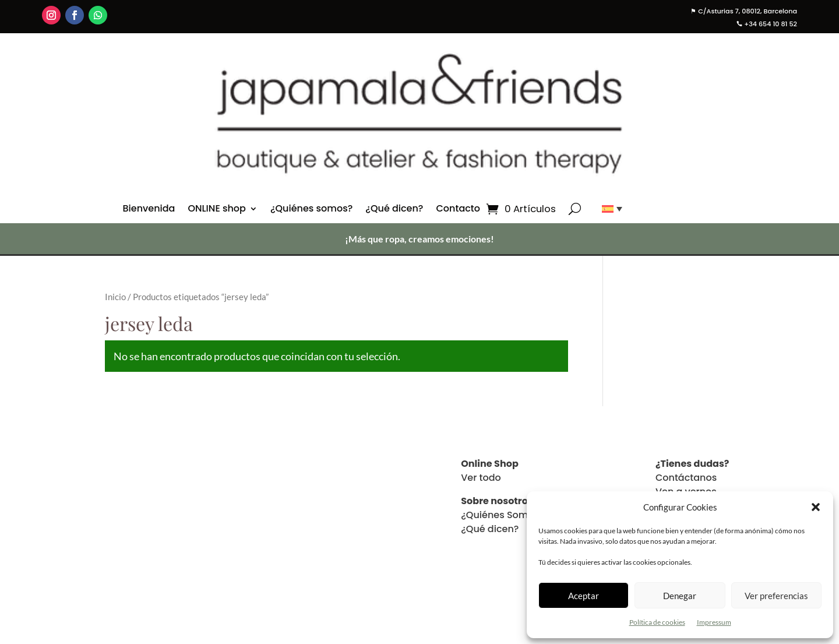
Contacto (458, 210)
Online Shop (490, 464)
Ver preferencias (776, 596)
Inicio (115, 297)
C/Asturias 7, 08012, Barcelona (744, 11)
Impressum (714, 622)
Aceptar (584, 596)
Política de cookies (657, 622)
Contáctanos (686, 478)
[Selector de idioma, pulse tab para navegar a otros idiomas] (608, 209)
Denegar (680, 596)
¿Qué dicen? (394, 210)
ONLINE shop (216, 210)
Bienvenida (149, 210)
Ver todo (481, 478)
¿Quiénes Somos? (503, 515)
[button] (816, 507)
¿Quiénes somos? (311, 210)
